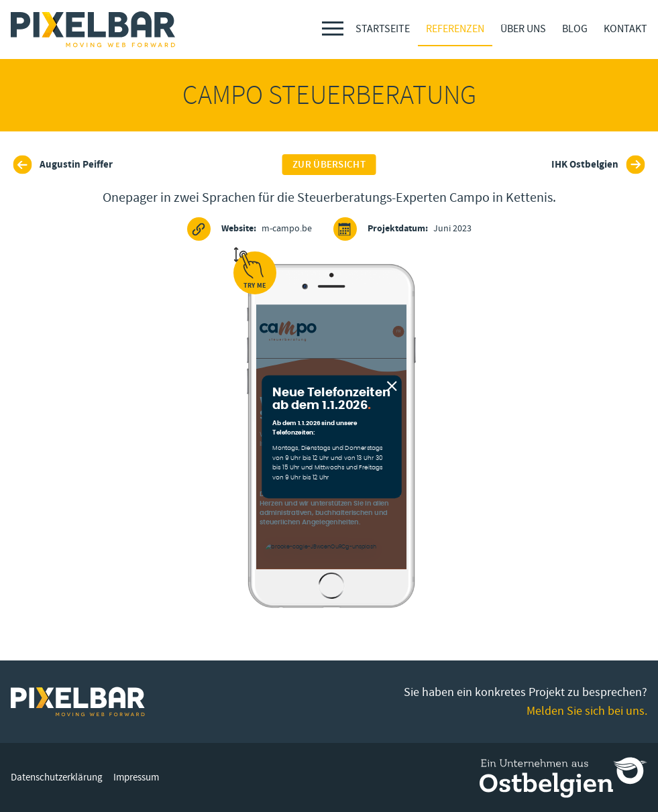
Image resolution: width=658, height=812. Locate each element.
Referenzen (455, 29)
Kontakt (625, 29)
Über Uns (523, 29)
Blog (575, 29)
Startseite (383, 29)
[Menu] (333, 28)
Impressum (136, 777)
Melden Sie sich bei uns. (587, 711)
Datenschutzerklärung (57, 777)
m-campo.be (250, 229)
